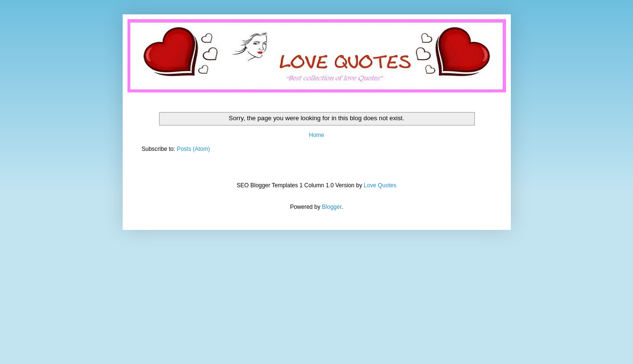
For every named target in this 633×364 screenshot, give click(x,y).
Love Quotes (380, 185)
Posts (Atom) (193, 149)
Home (316, 135)
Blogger (332, 207)
